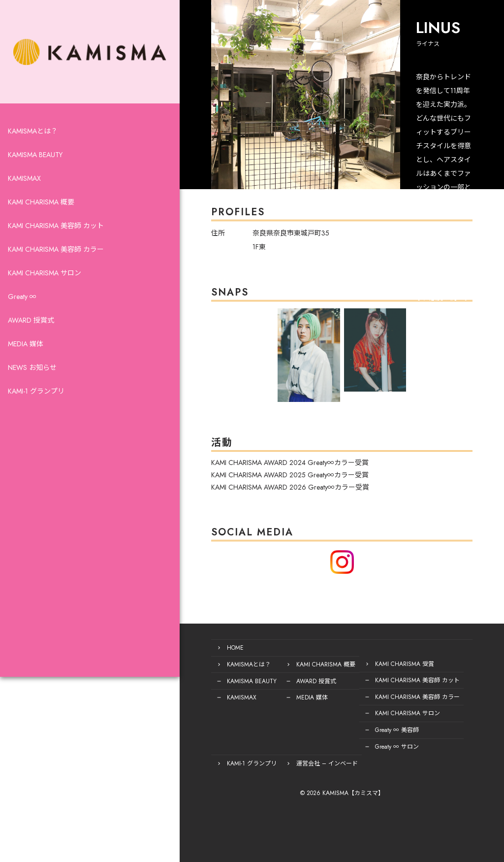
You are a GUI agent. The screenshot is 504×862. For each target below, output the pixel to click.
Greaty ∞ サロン (343, 748)
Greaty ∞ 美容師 (343, 732)
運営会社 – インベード (273, 763)
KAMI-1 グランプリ (36, 414)
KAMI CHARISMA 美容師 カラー (56, 272)
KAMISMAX (24, 201)
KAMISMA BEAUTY (35, 177)
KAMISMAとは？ (33, 154)
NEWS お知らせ (32, 390)
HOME (182, 653)
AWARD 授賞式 (31, 343)
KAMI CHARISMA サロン (45, 296)
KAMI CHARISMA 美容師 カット (56, 248)
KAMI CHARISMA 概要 (41, 225)
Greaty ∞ (22, 319)
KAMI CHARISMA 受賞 (351, 669)
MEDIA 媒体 (26, 366)
